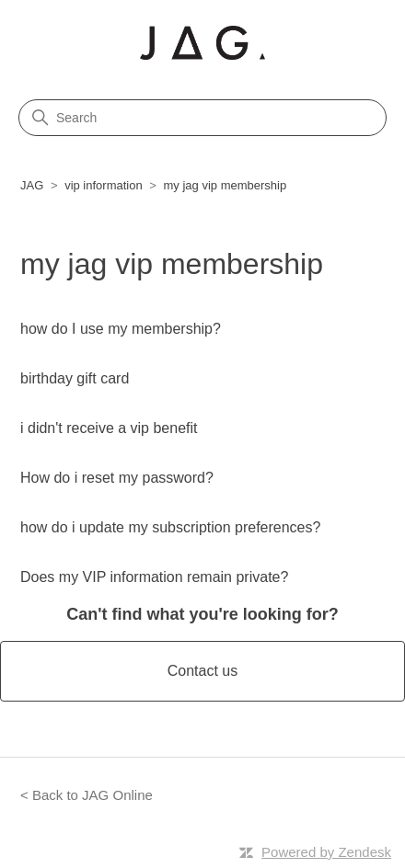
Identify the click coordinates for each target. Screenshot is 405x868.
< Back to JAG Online (87, 795)
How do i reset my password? (117, 478)
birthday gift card (75, 378)
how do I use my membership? (121, 329)
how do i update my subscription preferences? (170, 527)
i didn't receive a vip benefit (109, 428)
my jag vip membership (226, 185)
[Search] (202, 118)
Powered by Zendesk (326, 852)
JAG (32, 185)
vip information (104, 185)
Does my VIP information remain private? (154, 577)
